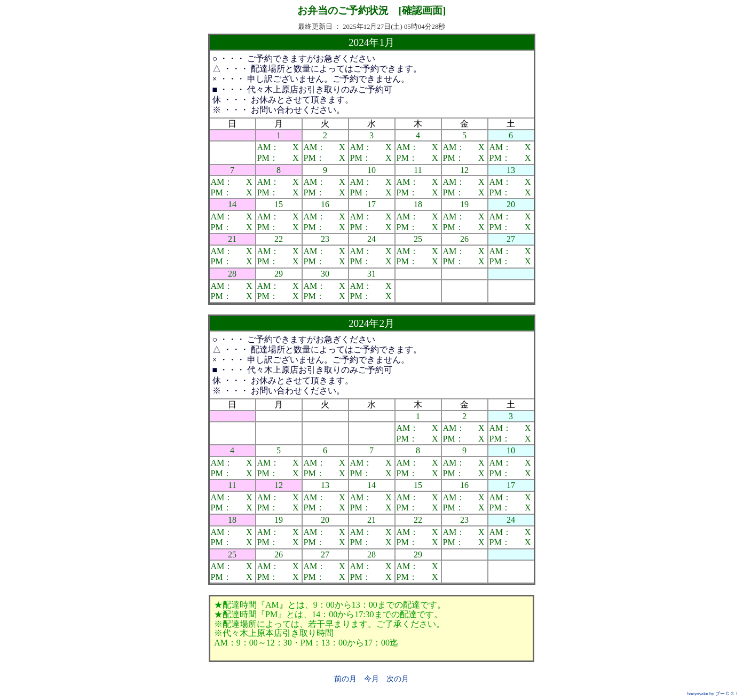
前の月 (345, 679)
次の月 (398, 679)
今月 (371, 679)
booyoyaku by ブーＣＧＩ (713, 694)
